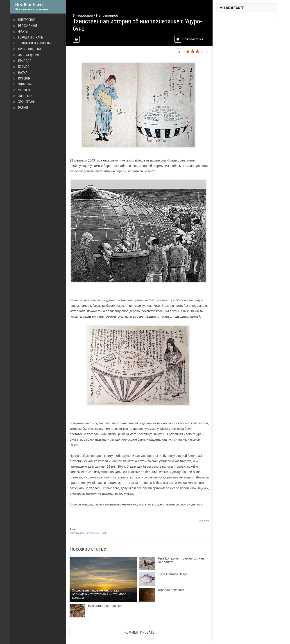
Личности (25, 96)
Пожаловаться (189, 39)
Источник (204, 521)
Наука (23, 73)
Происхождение (30, 49)
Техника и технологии (34, 43)
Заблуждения (28, 55)
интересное (92, 533)
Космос (24, 67)
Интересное (27, 20)
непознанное (77, 533)
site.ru (38, 7)
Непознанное (28, 26)
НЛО (103, 533)
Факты (23, 32)
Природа (25, 61)
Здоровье (25, 84)
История (24, 78)
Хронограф (26, 102)
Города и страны (31, 37)
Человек (24, 90)
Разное (23, 108)
